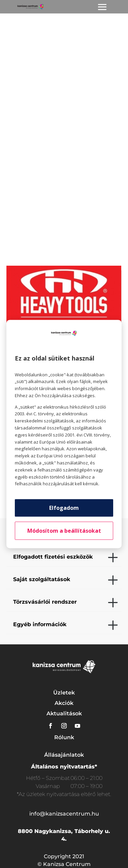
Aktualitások (64, 713)
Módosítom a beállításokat (64, 531)
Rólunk (64, 737)
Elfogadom (64, 508)
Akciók (64, 703)
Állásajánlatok (64, 755)
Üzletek (64, 693)
